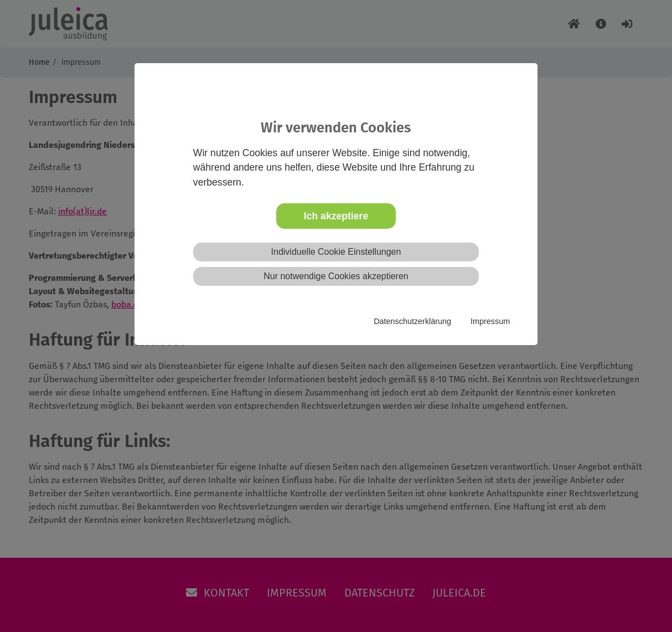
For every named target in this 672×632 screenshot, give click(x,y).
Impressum (490, 321)
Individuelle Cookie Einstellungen (336, 252)
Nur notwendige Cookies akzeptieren (336, 276)
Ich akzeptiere (336, 216)
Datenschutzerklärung (412, 321)
